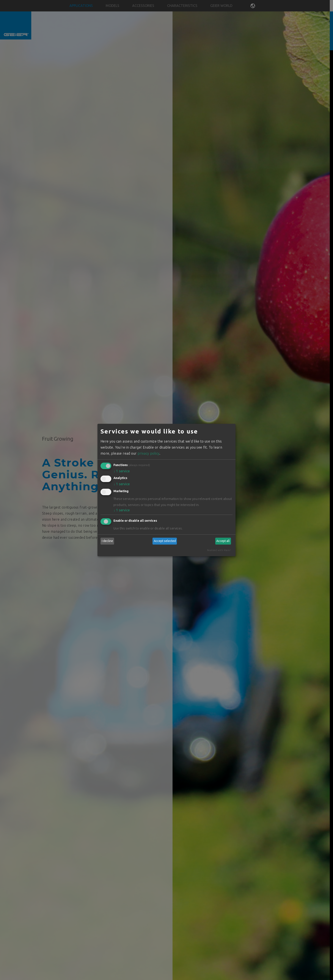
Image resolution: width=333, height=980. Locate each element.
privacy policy (149, 453)
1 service (122, 471)
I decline (107, 541)
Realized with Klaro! (219, 550)
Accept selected (165, 541)
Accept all (223, 541)
